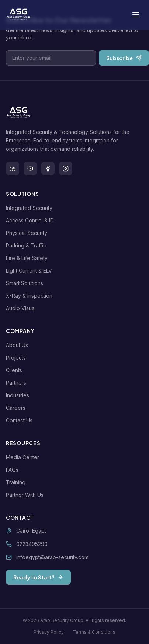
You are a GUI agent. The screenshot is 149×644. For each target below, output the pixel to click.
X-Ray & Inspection (31, 296)
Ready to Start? (38, 577)
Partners (18, 383)
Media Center (24, 457)
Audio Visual (22, 308)
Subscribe (124, 58)
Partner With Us (26, 495)
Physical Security (28, 233)
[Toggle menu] (136, 15)
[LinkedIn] (13, 169)
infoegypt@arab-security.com (52, 557)
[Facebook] (48, 169)
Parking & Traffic (27, 245)
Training (17, 482)
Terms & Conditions (94, 632)
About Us (18, 345)
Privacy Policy (49, 632)
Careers (17, 408)
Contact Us (21, 420)
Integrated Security (31, 208)
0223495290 (32, 544)
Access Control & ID (31, 220)
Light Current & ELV (30, 271)
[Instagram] (66, 169)
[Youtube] (30, 169)
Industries (19, 395)
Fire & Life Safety (28, 258)
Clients (15, 370)
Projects (17, 358)
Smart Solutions (26, 283)
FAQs (14, 470)
